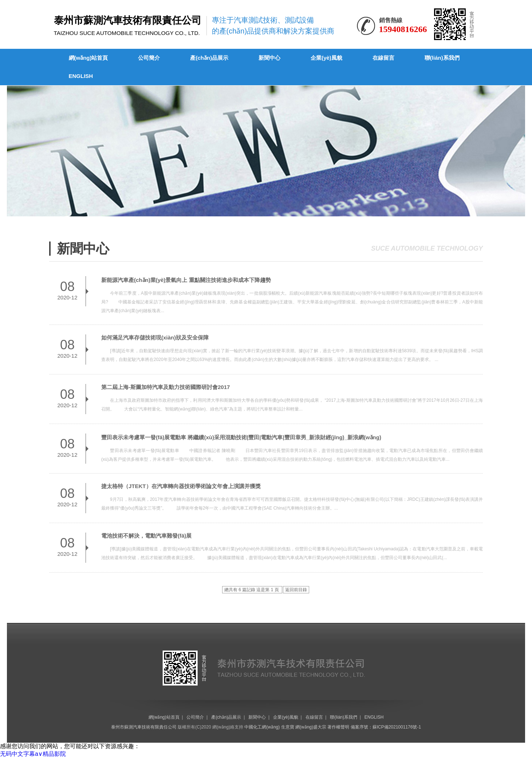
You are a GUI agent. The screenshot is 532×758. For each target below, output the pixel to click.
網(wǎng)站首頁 (88, 58)
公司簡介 (149, 58)
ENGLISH (81, 76)
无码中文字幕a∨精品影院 (33, 754)
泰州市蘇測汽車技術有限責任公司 (144, 727)
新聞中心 (269, 58)
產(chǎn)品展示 (209, 58)
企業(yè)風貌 (326, 58)
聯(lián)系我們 (442, 58)
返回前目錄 (296, 590)
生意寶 (288, 727)
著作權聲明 (338, 727)
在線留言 (383, 58)
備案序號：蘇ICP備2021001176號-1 (386, 727)
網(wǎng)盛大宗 (311, 727)
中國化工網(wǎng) (262, 727)
